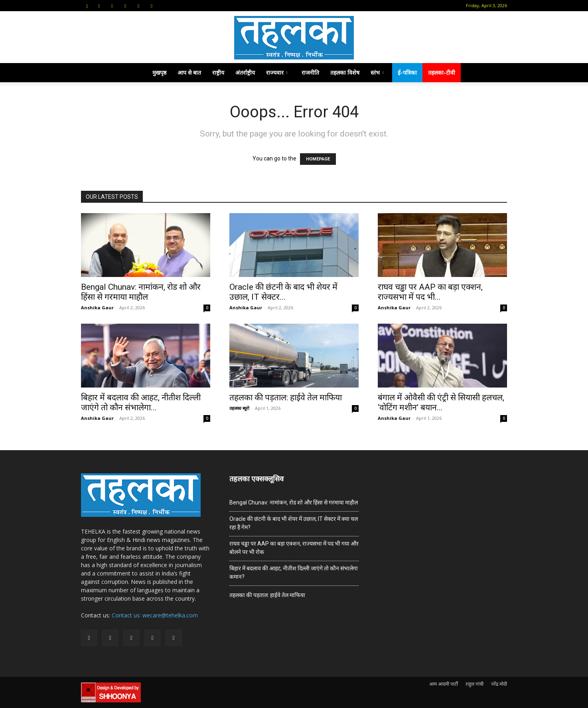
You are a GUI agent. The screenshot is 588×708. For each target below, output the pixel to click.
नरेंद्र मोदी (499, 684)
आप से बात (189, 72)
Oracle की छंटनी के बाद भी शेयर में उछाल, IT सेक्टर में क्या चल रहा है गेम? (294, 523)
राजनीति (310, 72)
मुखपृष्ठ (159, 72)
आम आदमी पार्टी (444, 684)
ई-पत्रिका (407, 72)
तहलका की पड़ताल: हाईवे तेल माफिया (286, 398)
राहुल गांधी (475, 684)
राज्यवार (277, 72)
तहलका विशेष (345, 72)
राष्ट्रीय (218, 72)
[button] (87, 5)
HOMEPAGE (318, 159)
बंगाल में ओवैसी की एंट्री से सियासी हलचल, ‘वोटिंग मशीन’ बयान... (441, 402)
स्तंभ (377, 72)
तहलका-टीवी (442, 72)
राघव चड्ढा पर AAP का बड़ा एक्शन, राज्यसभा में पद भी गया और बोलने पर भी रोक (294, 548)
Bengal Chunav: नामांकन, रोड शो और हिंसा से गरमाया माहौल (141, 292)
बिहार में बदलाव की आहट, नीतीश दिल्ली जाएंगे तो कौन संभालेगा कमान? (294, 573)
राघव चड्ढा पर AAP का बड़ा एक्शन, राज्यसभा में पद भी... (430, 292)
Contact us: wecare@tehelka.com (155, 615)
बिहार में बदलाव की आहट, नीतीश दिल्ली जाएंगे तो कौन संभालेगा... (141, 402)
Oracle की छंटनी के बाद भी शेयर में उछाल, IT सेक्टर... (283, 292)
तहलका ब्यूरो (239, 408)
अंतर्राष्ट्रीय (245, 72)
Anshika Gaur (97, 308)
